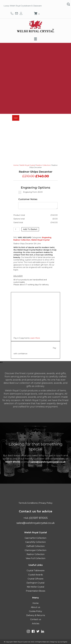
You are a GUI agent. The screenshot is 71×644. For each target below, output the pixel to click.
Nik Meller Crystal (36, 587)
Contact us (36, 619)
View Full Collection (36, 558)
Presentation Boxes (35, 591)
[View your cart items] (37, 14)
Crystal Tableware (36, 571)
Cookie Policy (35, 611)
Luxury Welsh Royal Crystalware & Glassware (23, 6)
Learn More (35, 338)
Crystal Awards (35, 575)
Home (16, 165)
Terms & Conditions (28, 503)
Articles (36, 624)
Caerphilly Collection (35, 542)
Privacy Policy (46, 503)
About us (35, 607)
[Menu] (35, 39)
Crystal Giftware (35, 579)
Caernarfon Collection (35, 538)
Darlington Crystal (35, 583)
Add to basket (30, 229)
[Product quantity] (17, 229)
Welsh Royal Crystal (27, 165)
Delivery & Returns (36, 615)
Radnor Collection (43, 165)
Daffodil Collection (35, 546)
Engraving (47, 237)
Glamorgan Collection (35, 550)
